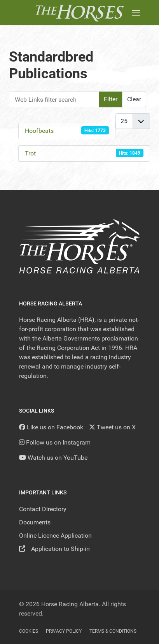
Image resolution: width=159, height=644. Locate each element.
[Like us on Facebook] (51, 427)
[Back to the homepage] (79, 13)
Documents (35, 522)
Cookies (29, 631)
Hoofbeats (39, 131)
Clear (134, 99)
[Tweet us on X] (112, 427)
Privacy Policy (64, 631)
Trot (30, 153)
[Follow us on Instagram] (55, 442)
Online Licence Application (55, 535)
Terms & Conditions (113, 631)
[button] (136, 13)
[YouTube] (53, 458)
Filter (111, 99)
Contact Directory (43, 509)
